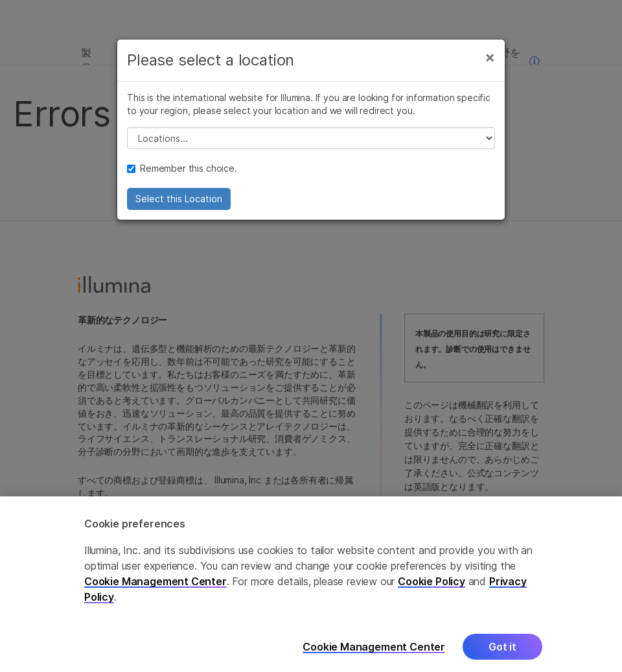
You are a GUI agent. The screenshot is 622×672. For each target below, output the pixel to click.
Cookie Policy (432, 585)
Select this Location (179, 199)
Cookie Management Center (155, 585)
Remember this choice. (182, 168)
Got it (502, 651)
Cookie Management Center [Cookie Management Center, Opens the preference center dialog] (374, 650)
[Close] (490, 57)
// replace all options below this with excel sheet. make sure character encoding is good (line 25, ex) (311, 138)
